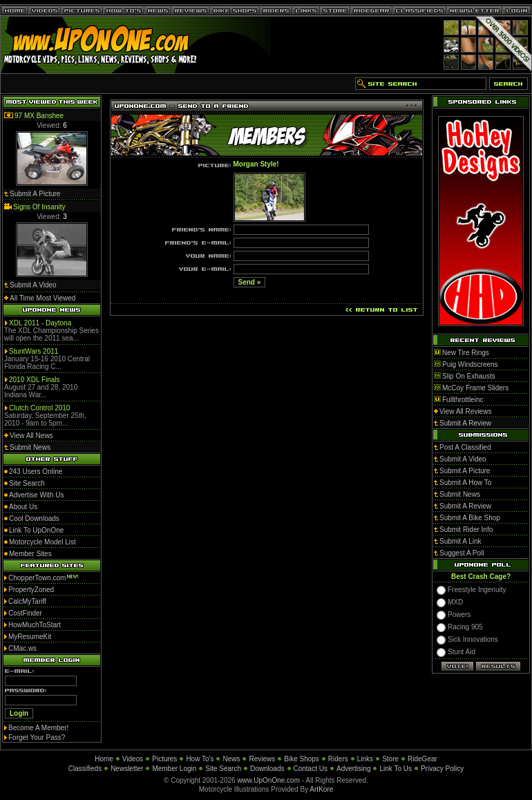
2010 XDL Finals (35, 380)
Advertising (353, 769)
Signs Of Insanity (39, 207)
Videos (133, 759)
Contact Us (311, 769)
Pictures (164, 759)
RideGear (422, 759)
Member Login (174, 769)
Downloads (267, 769)
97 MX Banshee (39, 116)
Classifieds (85, 769)
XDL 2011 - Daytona (40, 323)
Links (365, 759)
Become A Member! (38, 728)
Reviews (262, 759)
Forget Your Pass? (37, 737)
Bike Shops (302, 759)
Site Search (223, 769)
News (231, 759)
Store (390, 759)
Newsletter (127, 769)
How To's (200, 759)
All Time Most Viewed (42, 298)
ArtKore (321, 789)
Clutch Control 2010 (39, 408)
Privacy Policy (442, 769)
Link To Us (396, 769)
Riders (338, 759)
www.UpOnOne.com (268, 780)
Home (104, 759)
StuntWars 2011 (34, 351)
